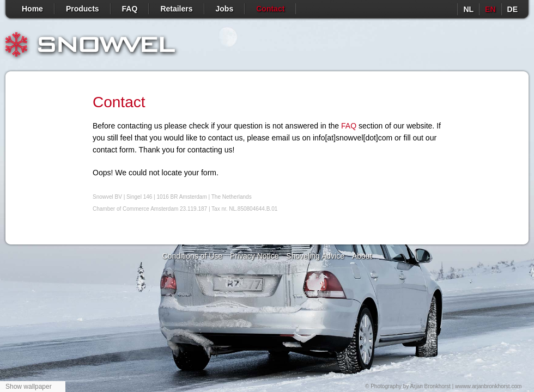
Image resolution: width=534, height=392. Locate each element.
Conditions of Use (193, 256)
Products (83, 9)
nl (468, 9)
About (362, 256)
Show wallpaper (29, 387)
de (512, 9)
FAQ (130, 9)
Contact (270, 9)
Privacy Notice (254, 256)
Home (32, 9)
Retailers (176, 9)
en (490, 9)
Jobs (225, 9)
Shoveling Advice (315, 256)
